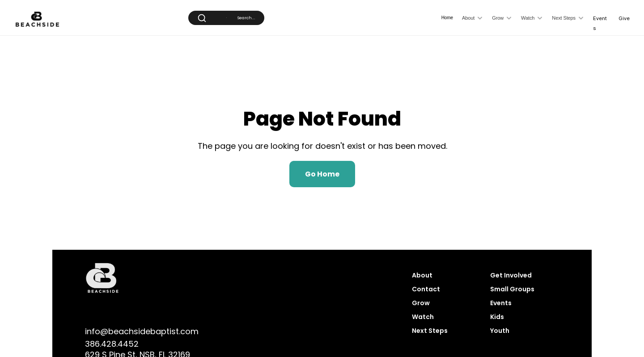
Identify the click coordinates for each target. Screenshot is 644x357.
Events (501, 303)
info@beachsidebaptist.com (142, 331)
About (422, 275)
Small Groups (512, 289)
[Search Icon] (226, 18)
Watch (423, 317)
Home (447, 18)
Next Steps (430, 331)
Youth (500, 331)
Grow (421, 303)
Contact (426, 289)
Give (624, 18)
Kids (497, 317)
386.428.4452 (112, 344)
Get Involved (512, 275)
